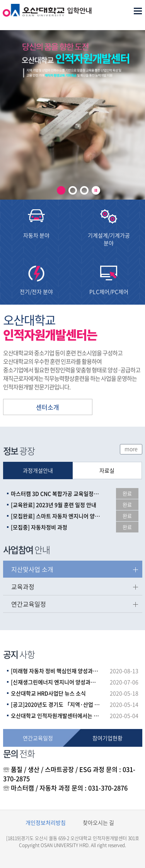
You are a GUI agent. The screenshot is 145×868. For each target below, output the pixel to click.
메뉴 (138, 11)
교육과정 (23, 587)
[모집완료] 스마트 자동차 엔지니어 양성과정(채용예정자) (56, 516)
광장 (19, 451)
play (96, 190)
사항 (19, 654)
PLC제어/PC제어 (109, 292)
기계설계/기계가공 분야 (109, 239)
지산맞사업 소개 (32, 569)
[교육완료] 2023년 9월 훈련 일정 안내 (54, 505)
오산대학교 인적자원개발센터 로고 (47, 17)
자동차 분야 (36, 235)
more (131, 449)
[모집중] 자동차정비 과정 (39, 527)
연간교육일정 (29, 604)
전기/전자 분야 (36, 292)
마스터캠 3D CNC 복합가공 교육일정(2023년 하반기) (56, 493)
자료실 (107, 470)
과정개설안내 (38, 470)
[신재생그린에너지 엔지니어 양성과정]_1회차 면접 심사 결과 (56, 682)
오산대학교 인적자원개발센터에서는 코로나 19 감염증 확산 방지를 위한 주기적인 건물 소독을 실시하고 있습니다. (56, 715)
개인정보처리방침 (46, 822)
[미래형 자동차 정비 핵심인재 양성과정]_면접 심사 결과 (56, 671)
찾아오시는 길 (98, 822)
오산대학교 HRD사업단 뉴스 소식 (48, 693)
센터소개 (48, 407)
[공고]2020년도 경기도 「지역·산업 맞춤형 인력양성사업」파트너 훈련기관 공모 (56, 704)
